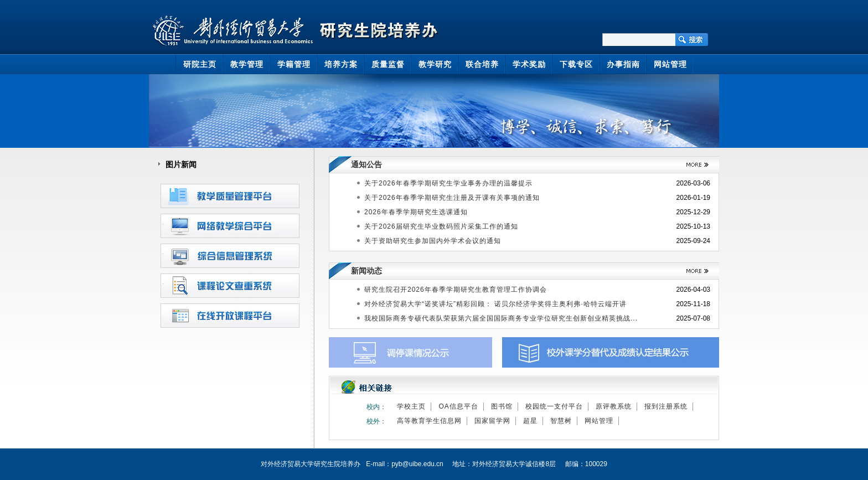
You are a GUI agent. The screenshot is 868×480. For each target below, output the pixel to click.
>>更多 (693, 165)
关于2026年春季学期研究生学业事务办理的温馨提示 (448, 183)
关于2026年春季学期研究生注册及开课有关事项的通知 (452, 198)
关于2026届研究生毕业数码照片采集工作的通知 (441, 226)
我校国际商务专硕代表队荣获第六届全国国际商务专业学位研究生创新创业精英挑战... (501, 318)
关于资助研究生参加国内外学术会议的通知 (433, 241)
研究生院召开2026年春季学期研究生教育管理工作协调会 (456, 290)
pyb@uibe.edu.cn (417, 464)
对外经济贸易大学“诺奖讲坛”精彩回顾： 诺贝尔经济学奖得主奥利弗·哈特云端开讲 (495, 304)
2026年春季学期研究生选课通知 (416, 212)
